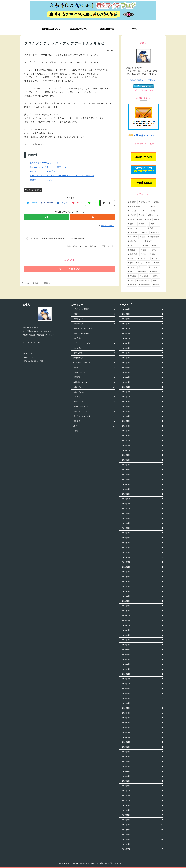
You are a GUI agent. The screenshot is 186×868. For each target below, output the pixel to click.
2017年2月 (142, 839)
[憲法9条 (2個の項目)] (143, 272)
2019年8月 (142, 694)
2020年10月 (142, 625)
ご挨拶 (94, 314)
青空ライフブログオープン (42, 171)
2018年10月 (142, 742)
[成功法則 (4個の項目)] (155, 233)
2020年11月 (142, 621)
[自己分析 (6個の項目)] (132, 215)
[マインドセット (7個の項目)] (151, 211)
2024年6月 (142, 416)
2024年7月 (142, 411)
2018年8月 (142, 752)
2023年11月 (142, 445)
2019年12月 (142, 674)
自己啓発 (94, 397)
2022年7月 (142, 523)
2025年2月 (142, 377)
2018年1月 (142, 786)
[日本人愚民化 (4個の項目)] (134, 233)
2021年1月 (142, 611)
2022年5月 (142, 533)
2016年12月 (142, 849)
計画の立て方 (94, 402)
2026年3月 (142, 314)
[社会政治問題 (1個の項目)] (144, 285)
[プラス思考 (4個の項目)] (133, 237)
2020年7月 (142, 640)
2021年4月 (142, 596)
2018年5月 (142, 766)
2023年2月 (142, 489)
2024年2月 (142, 436)
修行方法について (94, 338)
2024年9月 (142, 402)
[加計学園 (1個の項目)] (132, 285)
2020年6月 (142, 645)
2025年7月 (142, 353)
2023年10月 (142, 450)
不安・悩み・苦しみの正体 (94, 329)
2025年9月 (142, 343)
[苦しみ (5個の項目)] (131, 220)
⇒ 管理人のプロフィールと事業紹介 (141, 80)
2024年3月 (142, 431)
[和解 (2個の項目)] (157, 263)
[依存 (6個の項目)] (142, 215)
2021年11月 (142, 562)
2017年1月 (142, 844)
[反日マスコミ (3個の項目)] (134, 246)
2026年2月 (142, 319)
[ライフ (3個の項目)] (155, 246)
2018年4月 (142, 771)
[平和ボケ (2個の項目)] (155, 254)
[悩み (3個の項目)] (144, 254)
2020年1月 (142, 669)
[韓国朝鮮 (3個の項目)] (133, 250)
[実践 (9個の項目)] (156, 202)
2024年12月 (142, 387)
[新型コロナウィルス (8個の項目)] (138, 207)
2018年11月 (142, 737)
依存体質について (94, 348)
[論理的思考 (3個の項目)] (133, 254)
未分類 (94, 431)
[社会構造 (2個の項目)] (154, 267)
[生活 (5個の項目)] (144, 224)
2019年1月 (142, 728)
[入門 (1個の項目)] (156, 280)
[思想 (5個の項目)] (132, 224)
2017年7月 (142, 815)
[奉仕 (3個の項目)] (155, 250)
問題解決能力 (94, 358)
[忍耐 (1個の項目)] (131, 280)
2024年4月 (142, 426)
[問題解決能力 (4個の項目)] (154, 237)
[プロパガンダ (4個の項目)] (137, 228)
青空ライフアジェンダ (94, 416)
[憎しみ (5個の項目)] (148, 220)
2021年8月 (142, 577)
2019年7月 (142, 698)
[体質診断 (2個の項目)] (155, 272)
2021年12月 (142, 557)
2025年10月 (142, 338)
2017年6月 (142, 820)
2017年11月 (142, 796)
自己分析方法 (94, 392)
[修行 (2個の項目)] (148, 263)
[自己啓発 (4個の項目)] (135, 241)
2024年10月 (142, 397)
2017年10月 (142, 801)
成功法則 (94, 368)
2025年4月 (142, 368)
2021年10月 (142, 567)
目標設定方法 (94, 387)
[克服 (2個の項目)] (156, 259)
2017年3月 (142, 835)
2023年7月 (142, 465)
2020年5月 (142, 650)
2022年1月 (142, 552)
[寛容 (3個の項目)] (145, 250)
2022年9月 (142, 514)
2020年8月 (142, 635)
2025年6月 (142, 358)
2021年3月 (142, 601)
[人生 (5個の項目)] (140, 220)
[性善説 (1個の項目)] (156, 285)
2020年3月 (142, 660)
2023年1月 (142, 494)
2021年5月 (142, 591)
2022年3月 (142, 543)
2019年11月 (142, 679)
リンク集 (94, 421)
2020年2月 (142, 664)
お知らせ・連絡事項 (33, 190)
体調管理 (94, 377)
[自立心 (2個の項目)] (132, 272)
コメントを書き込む (70, 269)
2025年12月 (142, 329)
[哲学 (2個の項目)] (143, 267)
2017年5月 (142, 825)
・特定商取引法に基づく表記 (33, 361)
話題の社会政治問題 (94, 407)
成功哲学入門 (94, 324)
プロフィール (94, 319)
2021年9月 (142, 572)
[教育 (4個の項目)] (145, 233)
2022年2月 (142, 548)
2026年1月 (142, 324)
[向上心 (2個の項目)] (139, 263)
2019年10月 (142, 684)
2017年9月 (142, 805)
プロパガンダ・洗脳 (94, 334)
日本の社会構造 (94, 373)
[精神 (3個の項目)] (146, 246)
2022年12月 (142, 499)
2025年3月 (142, 373)
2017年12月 (142, 791)
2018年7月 (142, 757)
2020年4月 (142, 655)
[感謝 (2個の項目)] (131, 259)
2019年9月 (142, 689)
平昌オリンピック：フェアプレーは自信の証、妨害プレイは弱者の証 (62, 176)
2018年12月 (142, 732)
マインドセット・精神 (94, 343)
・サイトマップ (28, 354)
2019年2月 (142, 723)
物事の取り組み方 (94, 382)
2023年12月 (142, 441)
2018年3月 (142, 776)
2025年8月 (142, 348)
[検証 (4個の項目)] (143, 237)
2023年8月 (142, 460)
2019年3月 (142, 718)
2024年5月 (142, 421)
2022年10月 (142, 509)
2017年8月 (142, 810)
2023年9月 (142, 455)
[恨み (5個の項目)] (155, 224)
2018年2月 (142, 781)
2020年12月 (142, 616)
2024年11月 (142, 392)
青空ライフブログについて (42, 180)
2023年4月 (142, 480)
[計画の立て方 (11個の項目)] (145, 202)
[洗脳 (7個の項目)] (155, 207)
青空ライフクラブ (94, 411)
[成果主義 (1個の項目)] (133, 276)
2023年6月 (142, 470)
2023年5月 (142, 475)
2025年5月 (142, 363)
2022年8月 (142, 518)
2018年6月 (142, 762)
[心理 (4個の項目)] (154, 228)
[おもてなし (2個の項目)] (144, 259)
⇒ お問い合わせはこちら (32, 342)
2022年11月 (142, 504)
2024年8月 (142, 407)
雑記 (94, 426)
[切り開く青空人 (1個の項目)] (144, 280)
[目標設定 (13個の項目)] (132, 202)
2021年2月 (142, 606)
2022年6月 (142, 528)
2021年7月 (142, 582)
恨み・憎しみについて (94, 363)
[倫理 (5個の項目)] (157, 220)
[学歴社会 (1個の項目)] (145, 276)
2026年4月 (142, 309)
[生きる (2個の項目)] (132, 267)
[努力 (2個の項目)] (130, 263)
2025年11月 (142, 334)
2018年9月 (142, 747)
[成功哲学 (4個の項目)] (152, 241)
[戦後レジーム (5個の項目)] (153, 215)
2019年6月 (142, 703)
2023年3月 (142, 484)
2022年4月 (142, 538)
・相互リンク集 (28, 357)
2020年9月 (142, 630)
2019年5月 (142, 708)
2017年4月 (142, 830)
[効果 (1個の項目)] (156, 276)
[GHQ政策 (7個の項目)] (134, 211)
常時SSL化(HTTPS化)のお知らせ (45, 163)
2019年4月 (142, 713)
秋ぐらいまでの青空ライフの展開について (50, 167)
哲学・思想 (94, 353)
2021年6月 (142, 586)
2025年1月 (142, 382)
